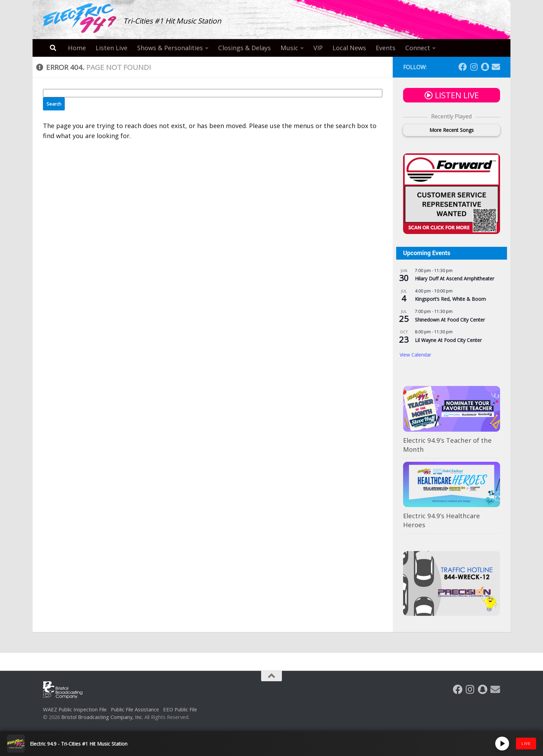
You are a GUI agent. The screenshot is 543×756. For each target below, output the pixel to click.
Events (386, 48)
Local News (349, 48)
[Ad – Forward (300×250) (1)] (452, 232)
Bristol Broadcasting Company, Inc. (102, 717)
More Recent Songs (452, 130)
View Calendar (415, 355)
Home (77, 48)
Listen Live (112, 48)
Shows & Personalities (170, 48)
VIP (318, 48)
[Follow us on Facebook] (463, 67)
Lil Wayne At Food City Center (448, 340)
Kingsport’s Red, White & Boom (450, 299)
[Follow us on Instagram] (474, 67)
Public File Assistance (135, 709)
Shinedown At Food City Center (450, 320)
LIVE (526, 743)
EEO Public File (180, 709)
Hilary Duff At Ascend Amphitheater (455, 278)
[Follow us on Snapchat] (485, 67)
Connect (418, 48)
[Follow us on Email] (496, 67)
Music (289, 48)
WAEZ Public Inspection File (75, 709)
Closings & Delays (244, 48)
